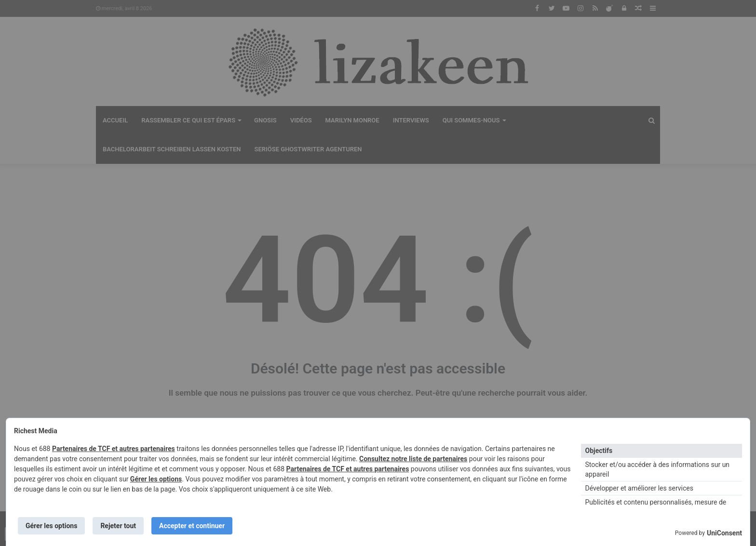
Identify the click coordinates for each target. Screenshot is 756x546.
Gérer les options (156, 479)
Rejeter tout (118, 526)
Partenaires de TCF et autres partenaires (114, 449)
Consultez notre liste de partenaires (413, 459)
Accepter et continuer (192, 526)
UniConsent (724, 533)
